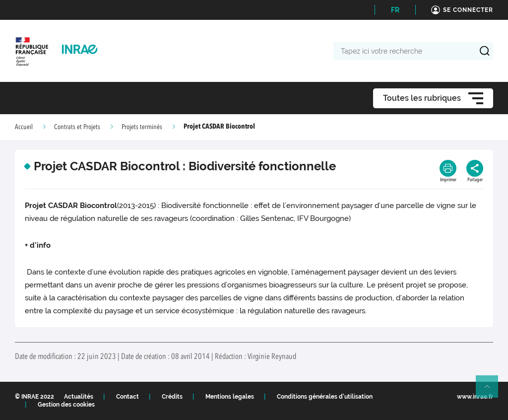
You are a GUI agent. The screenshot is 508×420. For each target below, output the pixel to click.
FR (395, 10)
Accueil (24, 127)
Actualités (79, 397)
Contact (127, 397)
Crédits (172, 397)
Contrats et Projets (77, 127)
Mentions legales (230, 397)
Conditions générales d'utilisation (325, 397)
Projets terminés (142, 127)
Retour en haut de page (491, 391)
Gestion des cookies (66, 405)
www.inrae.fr (475, 397)
